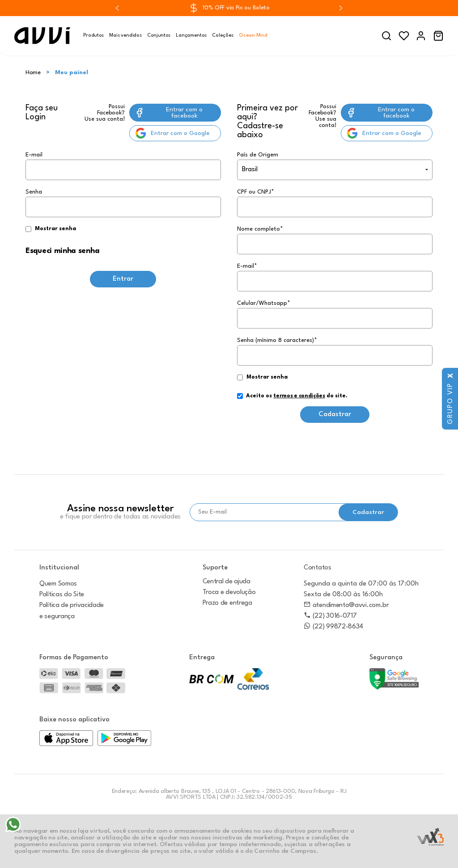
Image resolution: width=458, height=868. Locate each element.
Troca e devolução (229, 592)
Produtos (94, 36)
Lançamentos (191, 36)
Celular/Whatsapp (264, 303)
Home (33, 73)
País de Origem (258, 155)
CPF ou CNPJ (256, 192)
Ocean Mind (253, 36)
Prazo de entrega (227, 603)
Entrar (123, 279)
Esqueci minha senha (62, 251)
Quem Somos (58, 584)
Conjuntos (159, 36)
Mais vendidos (125, 36)
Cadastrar (335, 415)
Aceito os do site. (292, 399)
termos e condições (299, 396)
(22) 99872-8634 (333, 627)
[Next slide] (341, 8)
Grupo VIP (451, 403)
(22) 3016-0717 (330, 616)
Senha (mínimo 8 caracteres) (277, 340)
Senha (123, 211)
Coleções (223, 36)
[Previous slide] (117, 8)
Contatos (318, 568)
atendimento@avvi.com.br (346, 605)
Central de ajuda (227, 582)
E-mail (123, 166)
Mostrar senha (55, 229)
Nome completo (260, 229)
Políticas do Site (62, 595)
